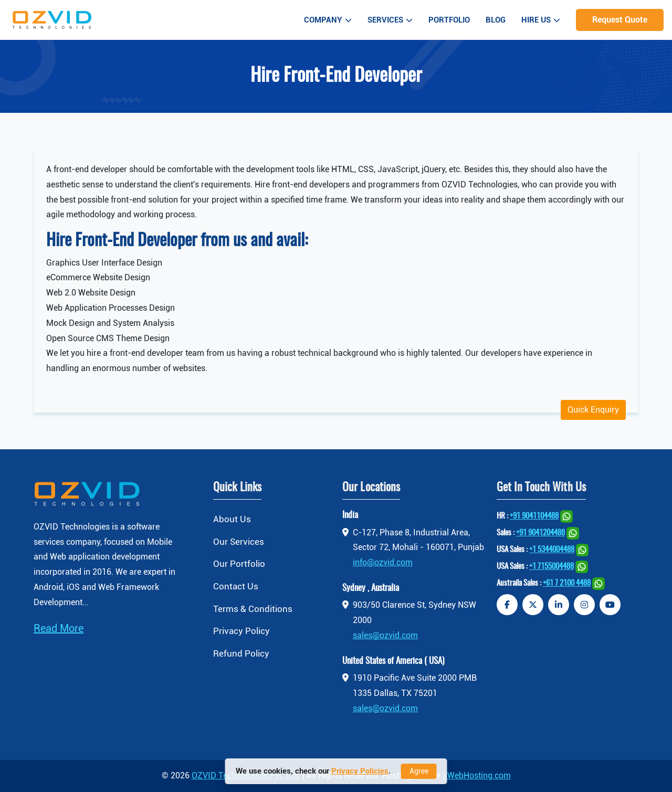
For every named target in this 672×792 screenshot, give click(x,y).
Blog (496, 20)
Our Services (239, 542)
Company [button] (328, 20)
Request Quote (620, 20)
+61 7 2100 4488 (567, 583)
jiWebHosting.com (477, 775)
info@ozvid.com (383, 562)
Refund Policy (241, 653)
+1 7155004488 (552, 567)
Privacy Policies (360, 771)
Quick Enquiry (593, 410)
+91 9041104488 (534, 516)
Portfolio (449, 20)
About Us (232, 519)
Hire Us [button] (541, 20)
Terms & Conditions (253, 609)
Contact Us (236, 586)
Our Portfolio (239, 564)
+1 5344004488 (552, 550)
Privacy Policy (241, 631)
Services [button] (390, 20)
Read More (59, 628)
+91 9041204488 (540, 533)
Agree (419, 771)
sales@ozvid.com (385, 635)
